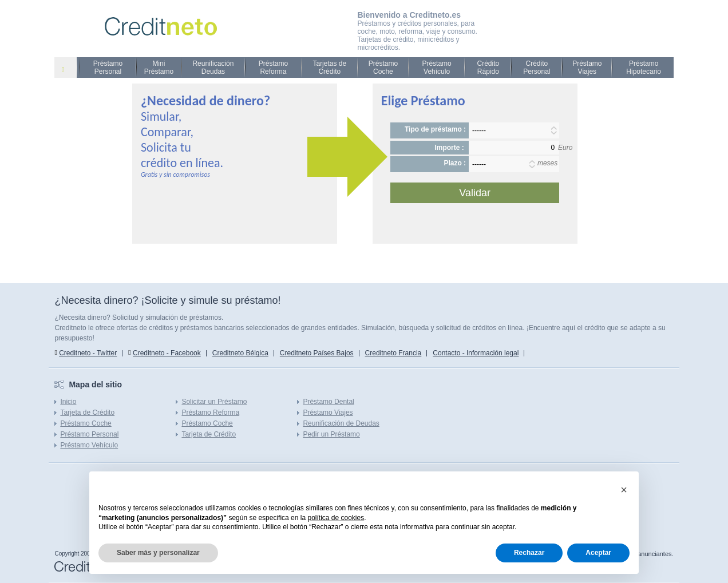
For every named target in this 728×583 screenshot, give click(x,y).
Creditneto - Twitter (88, 353)
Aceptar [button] (598, 553)
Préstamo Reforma (273, 68)
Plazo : (455, 163)
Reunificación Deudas (213, 68)
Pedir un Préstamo (331, 434)
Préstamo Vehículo (436, 68)
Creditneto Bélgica (240, 353)
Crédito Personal (537, 68)
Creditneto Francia (393, 353)
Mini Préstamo (159, 68)
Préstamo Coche (383, 68)
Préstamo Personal (108, 68)
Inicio (68, 402)
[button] (624, 490)
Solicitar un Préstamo (214, 402)
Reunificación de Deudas (341, 423)
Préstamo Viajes (587, 68)
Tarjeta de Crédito (87, 413)
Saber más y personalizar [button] (158, 553)
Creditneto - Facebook (167, 353)
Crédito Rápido (488, 68)
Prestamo (70, 69)
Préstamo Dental (328, 402)
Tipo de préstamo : (435, 129)
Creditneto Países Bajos (317, 353)
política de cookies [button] (336, 518)
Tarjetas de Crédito (329, 68)
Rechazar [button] (529, 553)
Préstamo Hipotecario (644, 68)
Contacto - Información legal (476, 353)
